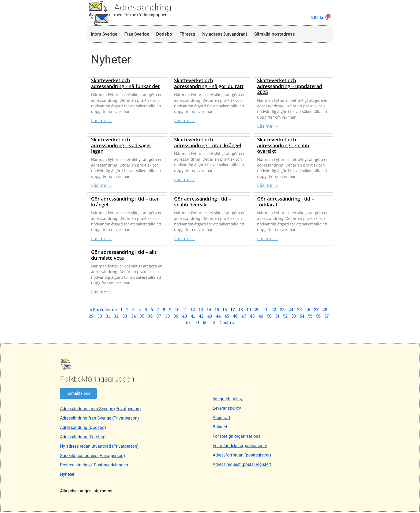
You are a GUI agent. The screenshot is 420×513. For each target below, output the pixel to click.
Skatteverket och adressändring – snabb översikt (283, 147)
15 (217, 311)
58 (188, 324)
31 (108, 317)
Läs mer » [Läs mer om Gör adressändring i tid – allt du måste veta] (101, 293)
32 (116, 317)
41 (193, 317)
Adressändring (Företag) (83, 438)
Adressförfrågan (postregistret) (242, 456)
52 (285, 317)
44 (218, 317)
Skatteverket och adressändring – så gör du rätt (209, 85)
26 (308, 311)
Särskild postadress (297, 34)
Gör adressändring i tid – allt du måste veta (124, 256)
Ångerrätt (221, 419)
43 (210, 317)
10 (177, 311)
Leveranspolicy (227, 410)
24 (291, 311)
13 (201, 311)
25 (299, 311)
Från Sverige (142, 34)
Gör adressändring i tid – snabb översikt (202, 203)
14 (209, 311)
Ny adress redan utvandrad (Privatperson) (99, 447)
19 (249, 311)
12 (193, 311)
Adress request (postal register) (242, 466)
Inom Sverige (105, 34)
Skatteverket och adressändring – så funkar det (125, 85)
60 (205, 324)
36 (150, 317)
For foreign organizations (237, 438)
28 (325, 311)
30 (100, 317)
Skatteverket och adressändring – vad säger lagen (121, 147)
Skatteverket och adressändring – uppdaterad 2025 (290, 87)
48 (252, 317)
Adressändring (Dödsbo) (83, 429)
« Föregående (103, 311)
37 (159, 317)
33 (125, 317)
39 (176, 317)
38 (167, 317)
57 (327, 317)
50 (269, 317)
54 (302, 317)
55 (310, 317)
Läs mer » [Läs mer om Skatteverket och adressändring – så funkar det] (101, 121)
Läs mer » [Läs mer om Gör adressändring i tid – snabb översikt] (184, 240)
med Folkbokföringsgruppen (141, 15)
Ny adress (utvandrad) (241, 34)
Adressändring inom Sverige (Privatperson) (100, 410)
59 (197, 324)
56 (318, 317)
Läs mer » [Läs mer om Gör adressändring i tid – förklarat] (267, 240)
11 (185, 311)
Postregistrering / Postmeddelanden (94, 466)
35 (142, 317)
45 (227, 317)
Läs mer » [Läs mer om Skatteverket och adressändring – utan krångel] (184, 181)
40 (185, 317)
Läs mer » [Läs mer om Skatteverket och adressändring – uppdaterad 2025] (267, 127)
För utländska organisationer (240, 447)
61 (213, 324)
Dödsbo (173, 34)
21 (265, 311)
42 (201, 317)
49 (261, 317)
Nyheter (67, 475)
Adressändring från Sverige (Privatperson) (100, 419)
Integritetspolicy (228, 400)
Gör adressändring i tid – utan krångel (125, 203)
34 (133, 317)
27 (316, 311)
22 (274, 311)
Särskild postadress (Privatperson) (93, 457)
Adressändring (143, 7)
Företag (199, 34)
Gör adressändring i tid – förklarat (286, 203)
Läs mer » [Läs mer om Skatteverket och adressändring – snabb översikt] (267, 186)
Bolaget (220, 428)
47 (244, 317)
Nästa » (227, 324)
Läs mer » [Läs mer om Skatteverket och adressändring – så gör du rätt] (184, 121)
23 (282, 311)
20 (257, 311)
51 (277, 317)
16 (225, 311)
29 (91, 317)
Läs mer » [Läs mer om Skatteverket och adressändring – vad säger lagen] (101, 186)
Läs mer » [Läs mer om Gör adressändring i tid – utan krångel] (101, 240)
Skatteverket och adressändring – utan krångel (208, 144)
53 (294, 317)
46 (235, 317)
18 (241, 311)
